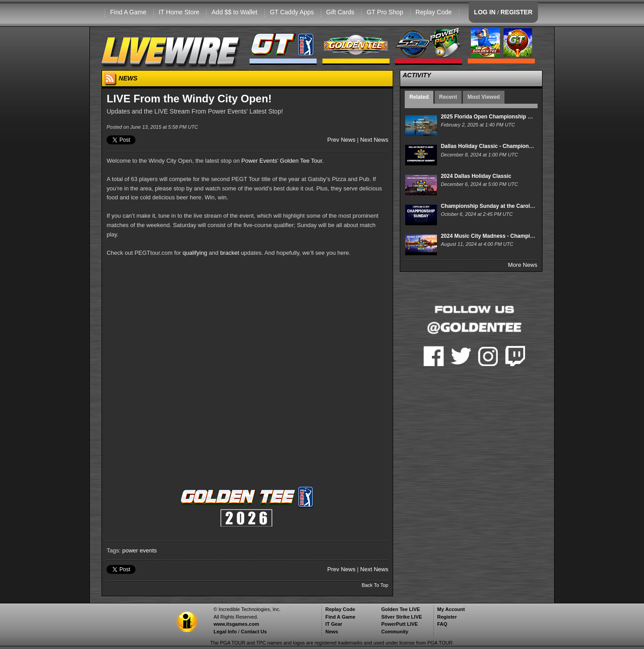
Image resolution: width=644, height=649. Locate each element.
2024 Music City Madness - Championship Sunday (505, 236)
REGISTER (517, 12)
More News (523, 265)
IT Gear (334, 624)
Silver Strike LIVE (401, 617)
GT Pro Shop (385, 12)
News (332, 632)
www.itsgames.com (236, 624)
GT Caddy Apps (292, 12)
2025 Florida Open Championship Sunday (494, 117)
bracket (230, 253)
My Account (451, 609)
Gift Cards (340, 12)
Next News (374, 140)
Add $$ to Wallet (234, 12)
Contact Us (254, 632)
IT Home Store (179, 12)
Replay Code (434, 12)
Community (395, 632)
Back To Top (375, 585)
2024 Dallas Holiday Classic (476, 176)
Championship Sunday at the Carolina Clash (498, 206)
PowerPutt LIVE (399, 624)
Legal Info (225, 632)
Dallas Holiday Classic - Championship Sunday (501, 146)
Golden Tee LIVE (400, 609)
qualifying (195, 253)
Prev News (341, 140)
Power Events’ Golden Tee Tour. (283, 161)
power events (139, 550)
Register (447, 617)
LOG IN (485, 12)
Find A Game (128, 12)
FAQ (442, 624)
